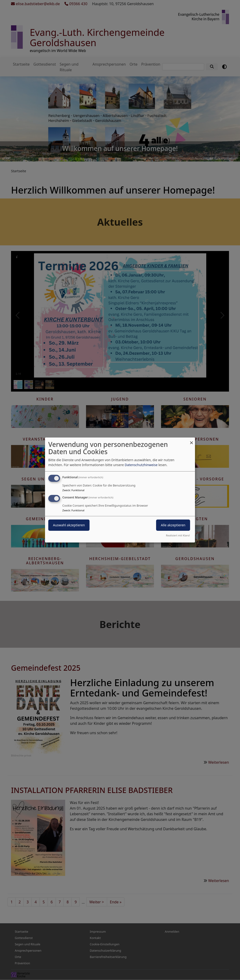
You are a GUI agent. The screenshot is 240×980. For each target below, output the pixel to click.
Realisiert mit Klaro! (178, 535)
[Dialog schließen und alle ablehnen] (191, 440)
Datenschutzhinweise (141, 465)
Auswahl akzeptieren (69, 525)
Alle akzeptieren (173, 525)
